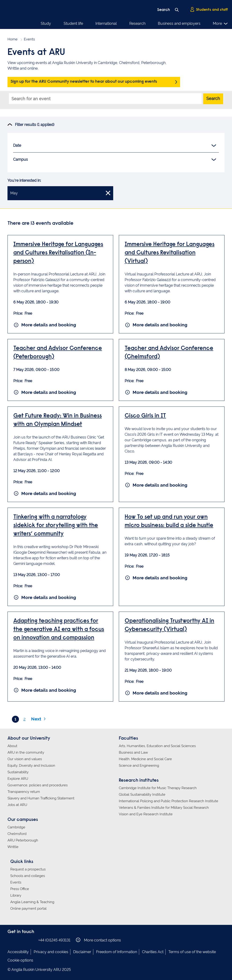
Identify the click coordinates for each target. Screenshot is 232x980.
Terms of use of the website (192, 952)
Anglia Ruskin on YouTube (32, 940)
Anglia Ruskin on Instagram (18, 940)
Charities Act (153, 952)
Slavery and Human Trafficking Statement (41, 798)
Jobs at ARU (17, 805)
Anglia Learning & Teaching (32, 902)
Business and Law (133, 752)
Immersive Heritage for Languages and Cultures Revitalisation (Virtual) (170, 253)
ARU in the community (26, 752)
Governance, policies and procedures (38, 785)
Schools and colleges (28, 876)
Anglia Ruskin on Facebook (11, 940)
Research (137, 23)
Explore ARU (18, 779)
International (106, 23)
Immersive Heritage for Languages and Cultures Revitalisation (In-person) (58, 253)
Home (13, 39)
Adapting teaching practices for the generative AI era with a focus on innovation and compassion (59, 630)
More (220, 24)
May (60, 193)
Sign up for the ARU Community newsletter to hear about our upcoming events (84, 82)
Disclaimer (82, 952)
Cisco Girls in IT (145, 416)
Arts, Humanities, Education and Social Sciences (157, 746)
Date (115, 146)
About (12, 746)
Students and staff (209, 10)
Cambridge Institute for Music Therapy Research (158, 788)
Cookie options (20, 960)
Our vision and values (25, 759)
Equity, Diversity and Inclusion (31, 766)
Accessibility (18, 952)
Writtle (13, 847)
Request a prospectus (28, 869)
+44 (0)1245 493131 (54, 940)
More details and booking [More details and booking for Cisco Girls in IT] (156, 485)
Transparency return (24, 792)
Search (213, 98)
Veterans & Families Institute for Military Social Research (164, 808)
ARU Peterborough (23, 840)
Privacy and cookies (51, 952)
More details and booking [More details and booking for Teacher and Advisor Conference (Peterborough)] (45, 392)
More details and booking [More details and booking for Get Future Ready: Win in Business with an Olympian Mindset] (45, 493)
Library (16, 895)
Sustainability (18, 772)
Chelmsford (17, 834)
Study (46, 23)
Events (16, 882)
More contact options (98, 940)
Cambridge (16, 827)
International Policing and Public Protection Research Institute (169, 801)
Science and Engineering (139, 766)
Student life (73, 23)
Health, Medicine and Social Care (145, 759)
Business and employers (179, 23)
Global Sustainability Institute (142, 795)
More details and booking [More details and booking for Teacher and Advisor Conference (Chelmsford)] (156, 392)
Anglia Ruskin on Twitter (25, 940)
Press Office (20, 889)
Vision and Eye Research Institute (146, 814)
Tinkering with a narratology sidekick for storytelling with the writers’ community (56, 526)
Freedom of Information (117, 952)
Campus (115, 160)
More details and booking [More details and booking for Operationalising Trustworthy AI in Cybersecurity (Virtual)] (156, 693)
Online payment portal (28, 909)
